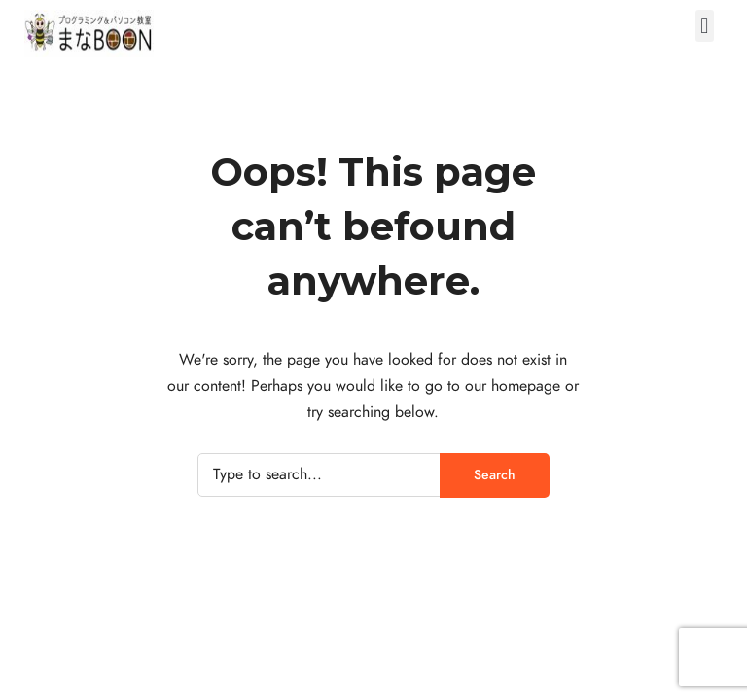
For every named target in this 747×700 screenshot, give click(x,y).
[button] (705, 26)
